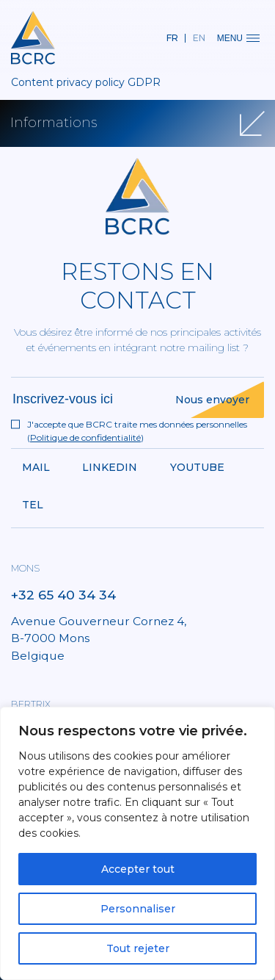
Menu (238, 38)
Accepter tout (138, 869)
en (199, 38)
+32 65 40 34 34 (63, 595)
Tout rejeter (138, 948)
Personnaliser (138, 909)
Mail (36, 467)
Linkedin (110, 467)
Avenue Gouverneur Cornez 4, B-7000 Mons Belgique (99, 638)
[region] (137, 843)
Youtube (197, 467)
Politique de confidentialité (85, 437)
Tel (33, 505)
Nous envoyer (212, 400)
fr (172, 38)
